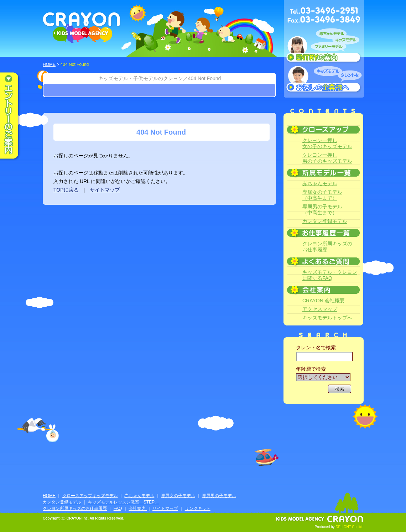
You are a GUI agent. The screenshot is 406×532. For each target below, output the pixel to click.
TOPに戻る (66, 190)
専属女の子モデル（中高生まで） (322, 195)
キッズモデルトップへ (327, 318)
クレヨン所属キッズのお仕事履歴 (327, 247)
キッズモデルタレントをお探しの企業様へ (324, 80)
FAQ (118, 508)
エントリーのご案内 (14, 116)
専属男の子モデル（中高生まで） (322, 210)
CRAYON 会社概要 (324, 301)
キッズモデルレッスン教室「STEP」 (123, 502)
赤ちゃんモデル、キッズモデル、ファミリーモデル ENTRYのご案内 (324, 47)
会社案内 (138, 508)
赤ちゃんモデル (320, 183)
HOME (49, 64)
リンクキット (198, 508)
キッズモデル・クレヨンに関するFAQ (330, 275)
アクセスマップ (320, 309)
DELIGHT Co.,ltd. (349, 527)
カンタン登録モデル (325, 221)
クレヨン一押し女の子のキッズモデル (327, 143)
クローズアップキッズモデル (90, 496)
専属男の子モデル (219, 496)
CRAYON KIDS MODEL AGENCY (82, 28)
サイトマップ (105, 190)
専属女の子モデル (178, 496)
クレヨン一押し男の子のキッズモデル (327, 158)
